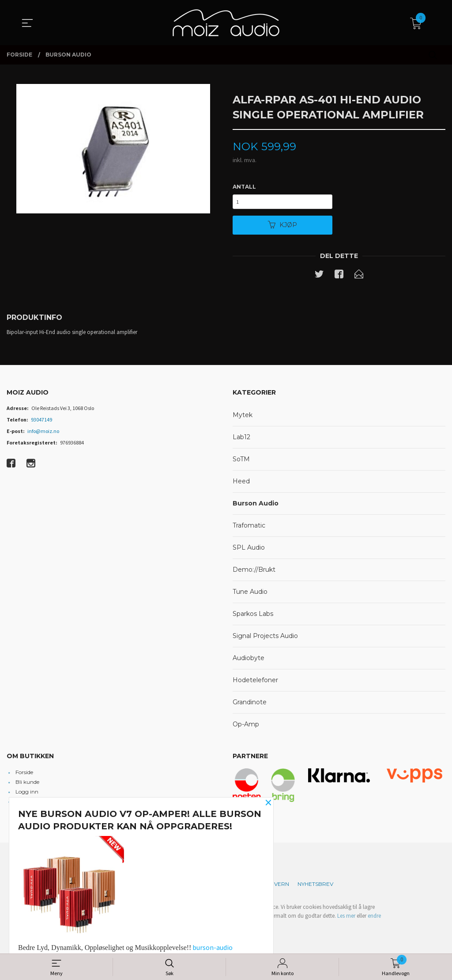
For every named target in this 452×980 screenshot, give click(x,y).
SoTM (241, 461)
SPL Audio (249, 550)
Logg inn (27, 794)
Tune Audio (250, 594)
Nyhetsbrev (315, 886)
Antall (244, 187)
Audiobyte (249, 660)
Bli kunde (27, 784)
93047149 (41, 422)
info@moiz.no (43, 433)
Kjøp (282, 227)
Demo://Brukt (254, 572)
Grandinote (250, 704)
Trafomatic (249, 528)
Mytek (243, 417)
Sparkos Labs (253, 616)
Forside (24, 774)
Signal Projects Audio (265, 638)
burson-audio (213, 947)
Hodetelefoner (255, 682)
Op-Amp (246, 726)
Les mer (346, 918)
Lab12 (241, 439)
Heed (241, 483)
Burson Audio (256, 505)
